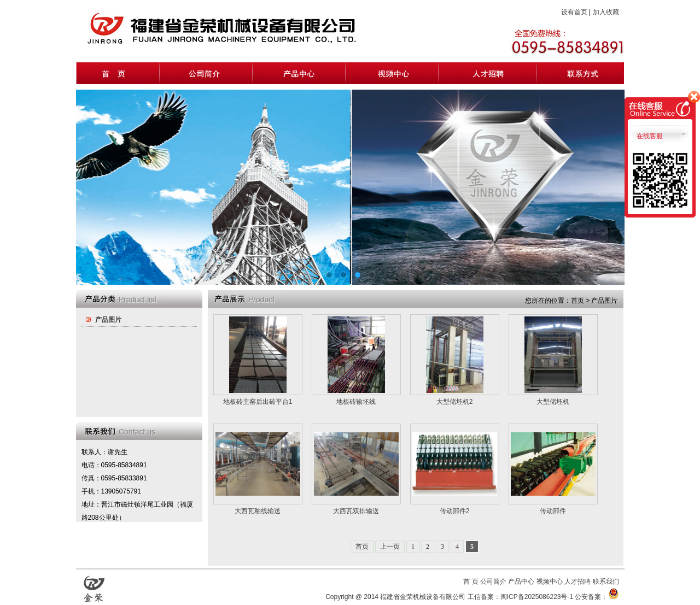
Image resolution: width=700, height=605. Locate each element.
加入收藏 (606, 12)
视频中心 (550, 581)
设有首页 (574, 12)
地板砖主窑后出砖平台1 (258, 402)
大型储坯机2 (455, 402)
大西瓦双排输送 (356, 511)
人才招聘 (577, 581)
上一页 (390, 547)
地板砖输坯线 (356, 402)
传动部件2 (455, 511)
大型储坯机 (553, 402)
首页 (362, 547)
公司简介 (493, 581)
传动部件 (553, 511)
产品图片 (108, 320)
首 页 (471, 581)
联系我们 (606, 581)
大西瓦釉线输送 (258, 511)
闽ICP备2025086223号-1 (537, 597)
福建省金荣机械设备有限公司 (423, 597)
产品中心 (521, 581)
